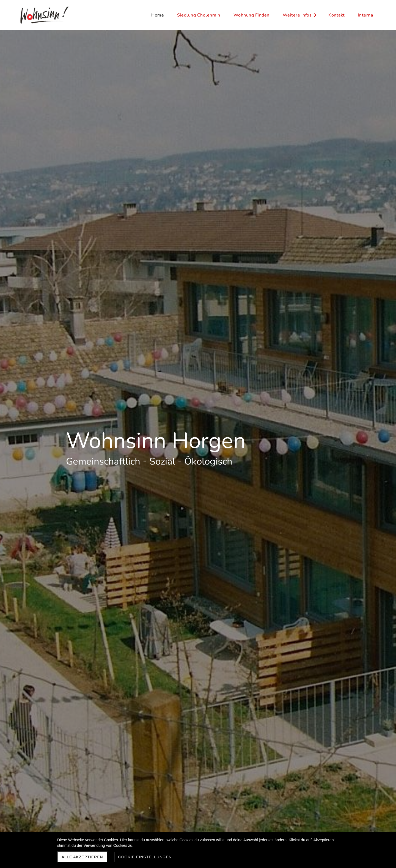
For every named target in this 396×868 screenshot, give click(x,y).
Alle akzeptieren (82, 857)
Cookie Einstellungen (145, 857)
